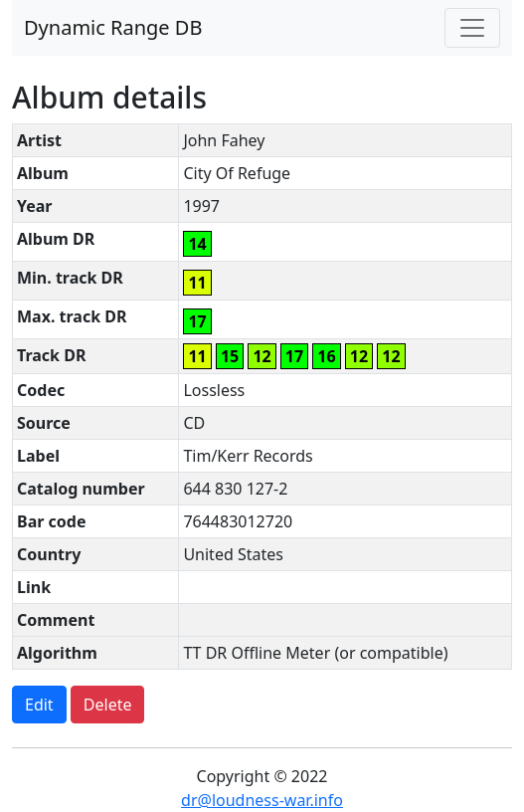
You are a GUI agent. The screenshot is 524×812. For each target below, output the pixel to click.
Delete (108, 705)
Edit (39, 705)
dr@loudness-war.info (262, 800)
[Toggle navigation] (472, 28)
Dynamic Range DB (113, 27)
